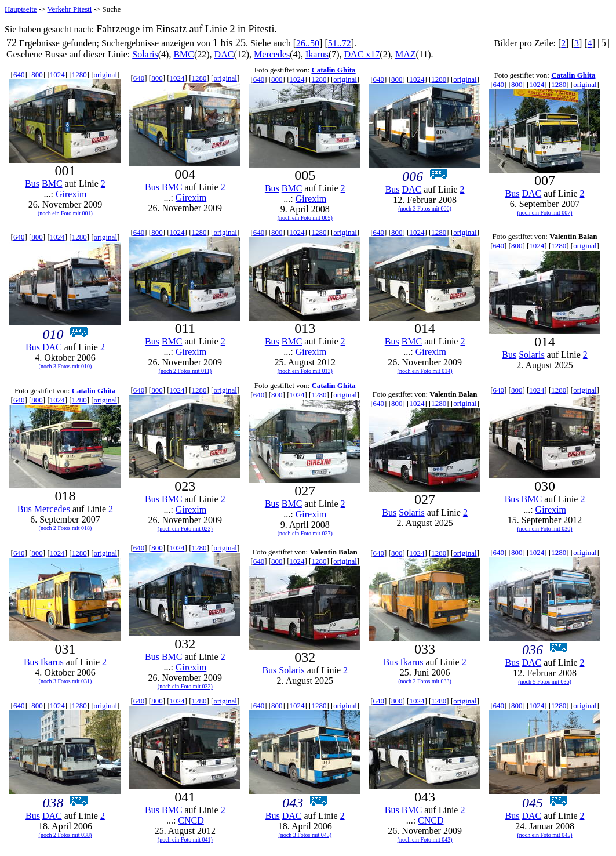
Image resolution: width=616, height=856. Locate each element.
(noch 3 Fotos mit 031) (65, 681)
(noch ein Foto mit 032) (185, 686)
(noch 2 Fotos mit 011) (185, 371)
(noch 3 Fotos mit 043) (305, 835)
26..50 (308, 43)
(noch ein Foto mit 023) (185, 529)
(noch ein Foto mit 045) (545, 835)
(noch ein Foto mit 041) (185, 839)
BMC (184, 54)
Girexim (71, 194)
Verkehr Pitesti (70, 9)
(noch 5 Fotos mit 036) (545, 682)
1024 (57, 75)
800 (37, 75)
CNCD (191, 820)
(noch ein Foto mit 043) (425, 839)
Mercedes (272, 54)
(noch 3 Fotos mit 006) (425, 208)
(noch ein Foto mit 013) (305, 371)
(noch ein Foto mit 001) (65, 213)
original (105, 75)
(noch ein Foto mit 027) (305, 533)
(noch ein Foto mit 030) (545, 529)
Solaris (145, 54)
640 (19, 75)
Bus (32, 184)
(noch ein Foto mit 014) (425, 371)
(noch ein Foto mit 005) (305, 218)
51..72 (340, 43)
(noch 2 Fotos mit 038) (65, 835)
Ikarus (317, 54)
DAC (224, 54)
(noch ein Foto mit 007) (545, 213)
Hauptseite (21, 9)
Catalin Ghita (333, 70)
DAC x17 (362, 54)
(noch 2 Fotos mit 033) (425, 681)
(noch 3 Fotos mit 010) (65, 366)
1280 (79, 75)
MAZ (406, 54)
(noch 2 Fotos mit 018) (65, 528)
